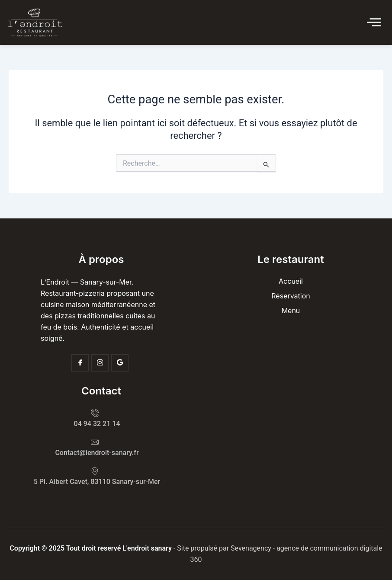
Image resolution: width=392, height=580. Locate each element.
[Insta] (100, 363)
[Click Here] (374, 23)
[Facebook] (80, 363)
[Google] (120, 363)
